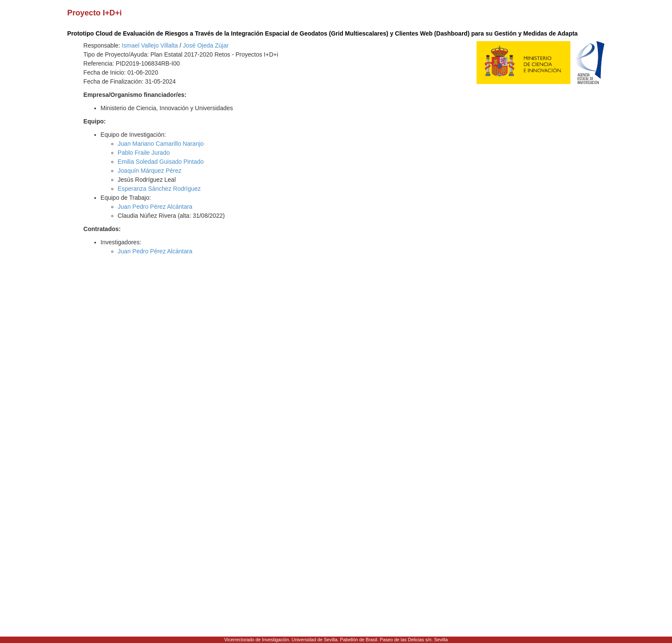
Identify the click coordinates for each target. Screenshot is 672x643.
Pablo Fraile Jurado (144, 153)
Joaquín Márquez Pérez (150, 171)
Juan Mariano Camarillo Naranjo (161, 144)
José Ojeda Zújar (206, 45)
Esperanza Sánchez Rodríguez (159, 189)
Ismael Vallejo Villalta (150, 45)
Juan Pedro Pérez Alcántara (155, 207)
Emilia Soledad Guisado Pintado (161, 162)
